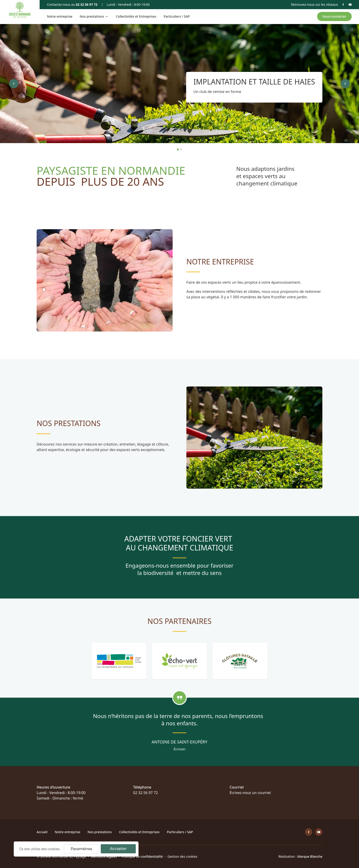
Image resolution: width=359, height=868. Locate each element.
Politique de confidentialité (142, 856)
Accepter (118, 849)
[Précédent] (14, 84)
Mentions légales (104, 856)
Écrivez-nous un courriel (250, 793)
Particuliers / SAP (177, 16)
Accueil (42, 832)
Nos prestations (100, 832)
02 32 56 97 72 (87, 4)
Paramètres (82, 849)
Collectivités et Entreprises (136, 16)
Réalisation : (300, 856)
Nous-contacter (334, 16)
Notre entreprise (60, 16)
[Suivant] (345, 84)
